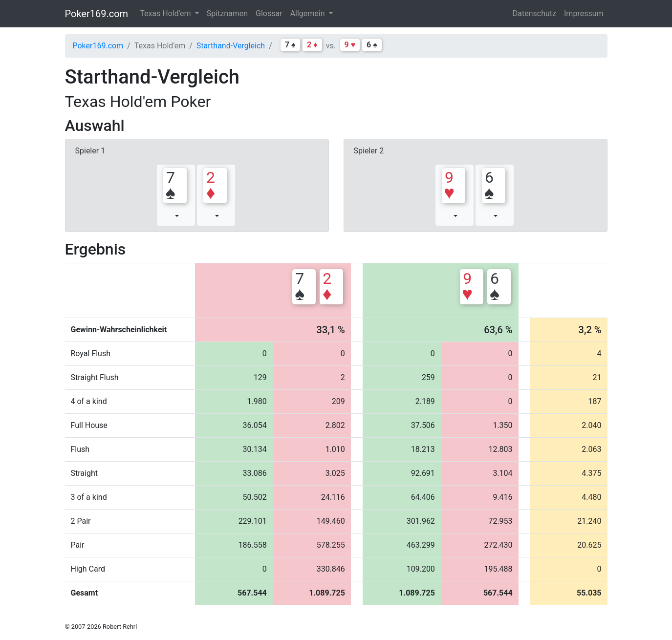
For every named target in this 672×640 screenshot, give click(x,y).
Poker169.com (97, 14)
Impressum (584, 13)
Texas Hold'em (166, 13)
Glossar (269, 13)
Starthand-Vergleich (231, 46)
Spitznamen (227, 13)
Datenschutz (534, 13)
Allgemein (309, 13)
